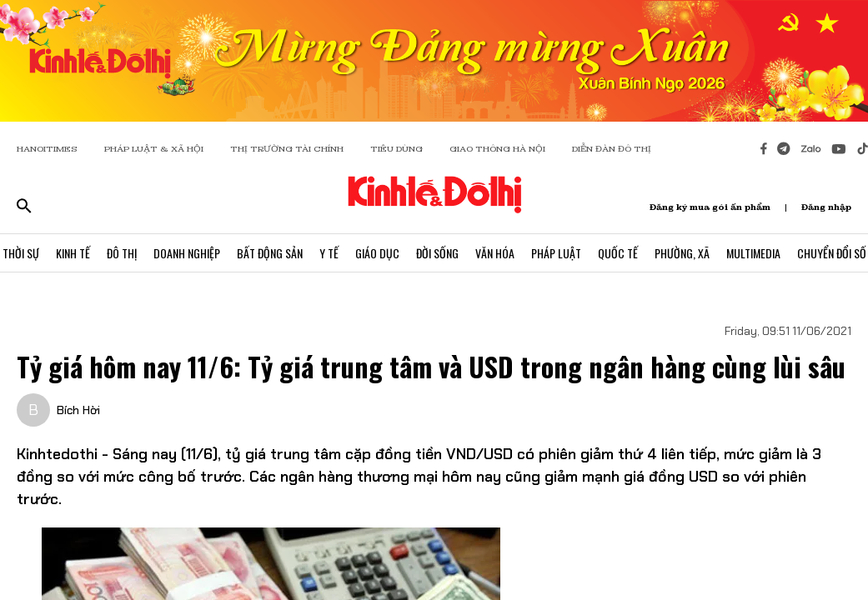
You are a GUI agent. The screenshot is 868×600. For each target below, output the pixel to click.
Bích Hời (78, 410)
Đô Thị (122, 253)
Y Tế (329, 253)
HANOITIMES (47, 149)
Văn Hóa (495, 253)
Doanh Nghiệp (187, 253)
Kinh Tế (73, 253)
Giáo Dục (377, 253)
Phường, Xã (682, 253)
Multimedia (753, 253)
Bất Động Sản (270, 253)
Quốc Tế (618, 253)
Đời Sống (437, 253)
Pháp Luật (556, 253)
